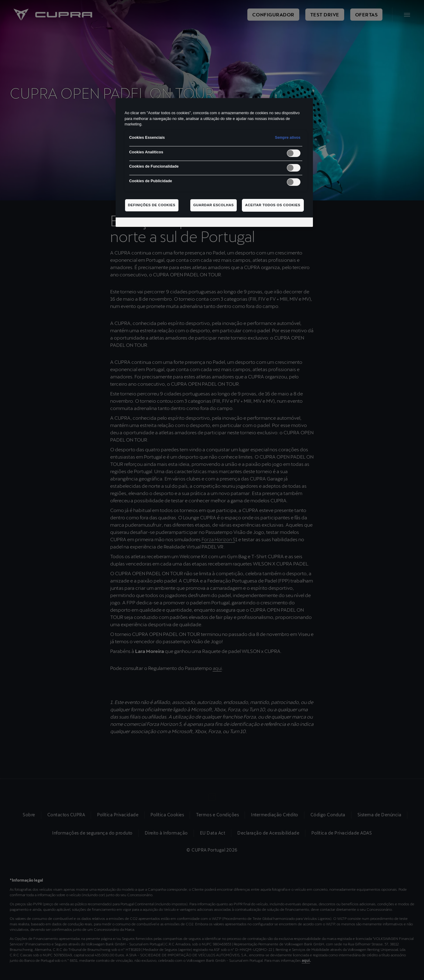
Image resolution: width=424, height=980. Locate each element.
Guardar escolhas (214, 205)
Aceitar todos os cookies (273, 205)
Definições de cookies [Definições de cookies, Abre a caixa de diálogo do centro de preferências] (152, 205)
